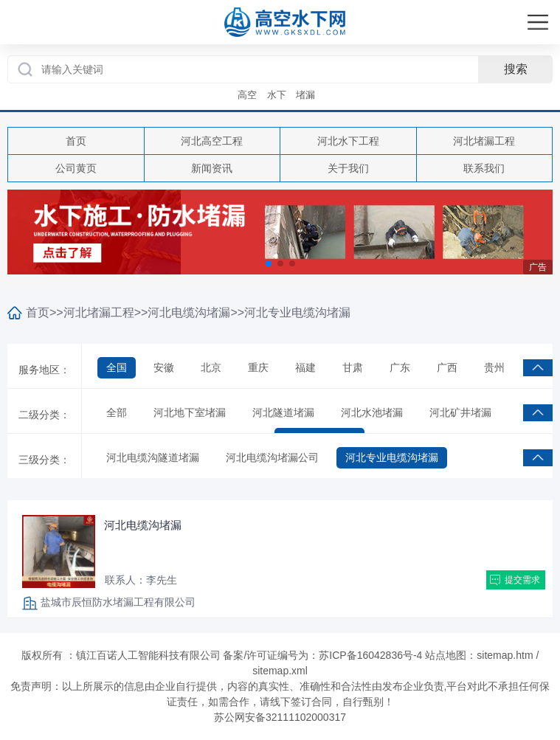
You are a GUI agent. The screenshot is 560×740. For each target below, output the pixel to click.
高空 (247, 95)
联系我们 (484, 168)
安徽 (164, 367)
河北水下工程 (348, 141)
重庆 (258, 367)
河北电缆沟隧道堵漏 (153, 457)
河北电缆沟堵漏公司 (272, 457)
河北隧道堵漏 (283, 412)
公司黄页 (76, 168)
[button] (269, 263)
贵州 (494, 367)
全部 (117, 412)
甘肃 (353, 367)
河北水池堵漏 (372, 412)
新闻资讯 (212, 168)
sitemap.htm (505, 655)
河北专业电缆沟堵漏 (297, 312)
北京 (211, 367)
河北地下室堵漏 (190, 412)
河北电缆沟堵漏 (189, 312)
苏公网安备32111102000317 (280, 717)
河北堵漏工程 (484, 141)
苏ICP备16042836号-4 (370, 655)
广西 (447, 367)
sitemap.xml (280, 671)
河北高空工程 (212, 141)
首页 (76, 141)
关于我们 (348, 168)
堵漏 (305, 95)
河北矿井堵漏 (460, 412)
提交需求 (522, 580)
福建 (305, 367)
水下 (277, 95)
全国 (117, 367)
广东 (400, 367)
